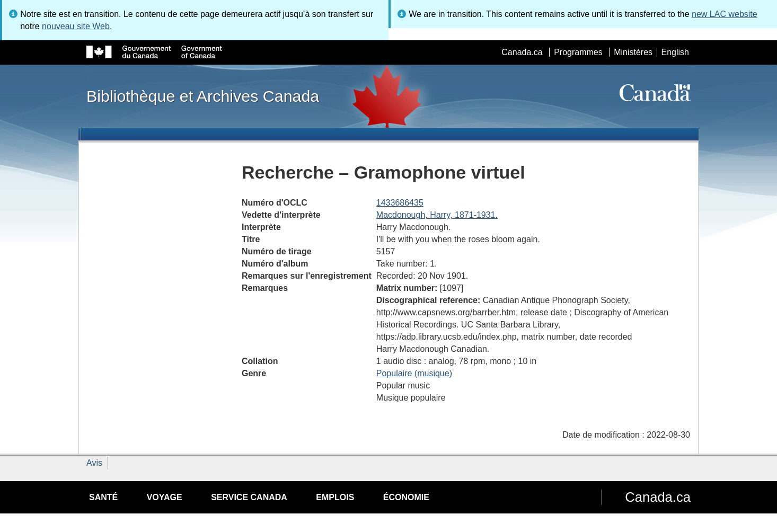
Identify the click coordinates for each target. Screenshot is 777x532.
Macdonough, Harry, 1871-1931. (437, 215)
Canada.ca (522, 52)
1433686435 (400, 203)
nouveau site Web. (77, 26)
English (675, 52)
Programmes (578, 52)
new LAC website (725, 14)
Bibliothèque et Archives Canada (203, 96)
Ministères (633, 52)
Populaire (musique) (414, 373)
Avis (94, 463)
